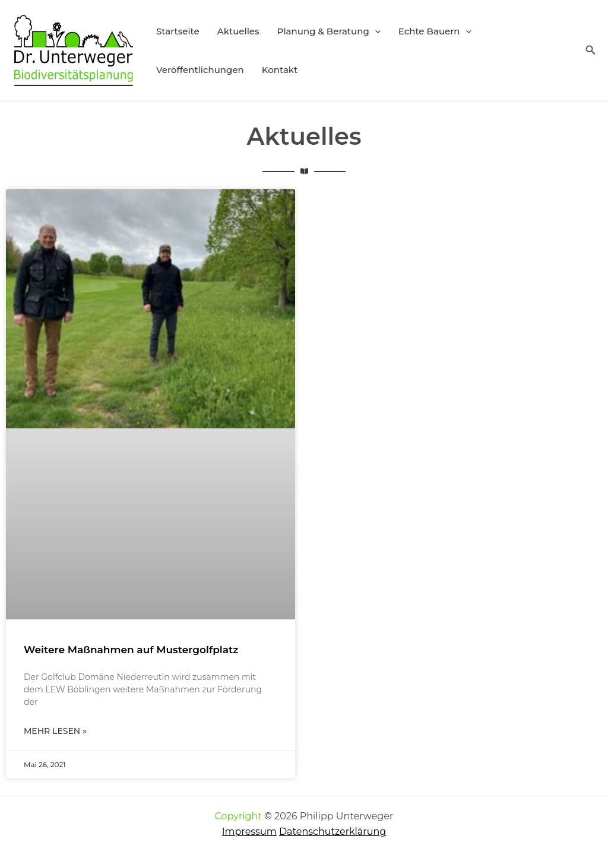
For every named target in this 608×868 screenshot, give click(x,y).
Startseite (178, 31)
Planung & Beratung (329, 31)
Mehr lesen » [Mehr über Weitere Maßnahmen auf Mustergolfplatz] (55, 731)
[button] (375, 31)
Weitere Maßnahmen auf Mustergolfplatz (131, 650)
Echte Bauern (435, 31)
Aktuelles (238, 31)
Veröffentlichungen (200, 70)
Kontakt (280, 70)
